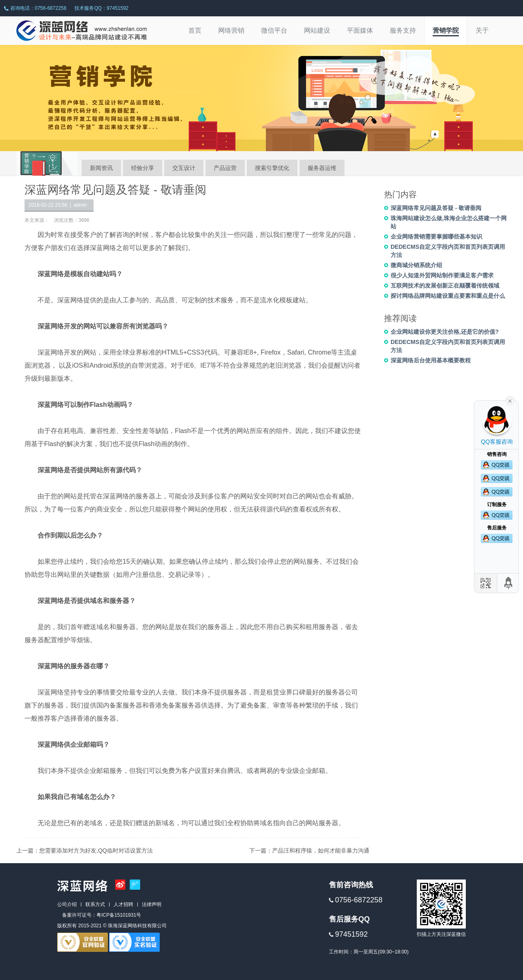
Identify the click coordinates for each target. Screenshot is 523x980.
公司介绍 (67, 904)
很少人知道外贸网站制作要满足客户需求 (442, 275)
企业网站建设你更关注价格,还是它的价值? (445, 332)
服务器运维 (322, 168)
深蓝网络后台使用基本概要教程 (431, 360)
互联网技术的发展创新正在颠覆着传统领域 (445, 286)
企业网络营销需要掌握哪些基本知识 (436, 237)
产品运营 (225, 168)
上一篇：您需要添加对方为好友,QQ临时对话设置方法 (85, 851)
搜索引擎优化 (272, 168)
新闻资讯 (101, 168)
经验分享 (143, 168)
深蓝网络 (103, 248)
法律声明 (152, 904)
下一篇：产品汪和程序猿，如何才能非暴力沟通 (309, 851)
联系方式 (95, 904)
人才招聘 (123, 904)
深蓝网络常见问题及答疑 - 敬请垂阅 (436, 208)
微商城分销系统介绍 (416, 265)
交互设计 (184, 168)
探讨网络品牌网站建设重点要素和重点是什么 (448, 296)
